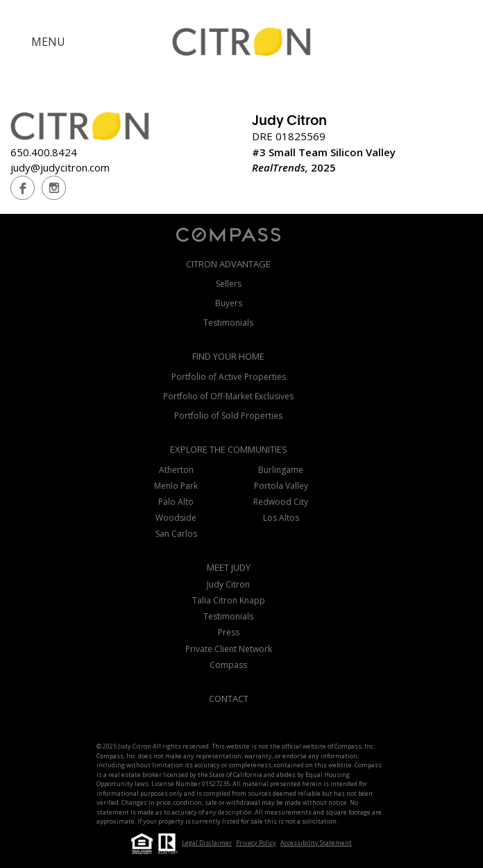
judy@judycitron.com (60, 167)
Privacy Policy (256, 843)
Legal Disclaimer (207, 843)
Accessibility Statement (316, 843)
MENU (48, 42)
